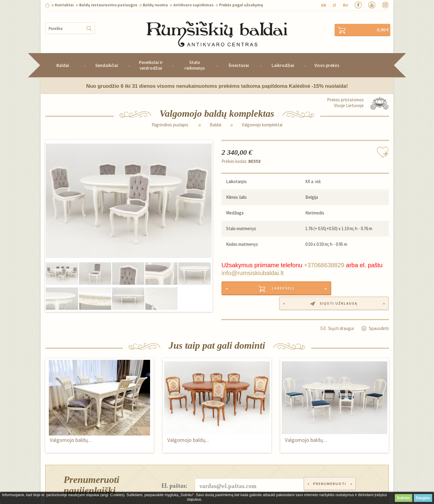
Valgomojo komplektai (262, 117)
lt (335, 5)
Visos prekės (327, 57)
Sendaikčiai (107, 57)
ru (346, 5)
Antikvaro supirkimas (193, 5)
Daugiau (423, 498)
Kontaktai (64, 5)
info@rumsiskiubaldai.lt (253, 265)
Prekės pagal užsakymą (241, 5)
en (324, 5)
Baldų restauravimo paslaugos (108, 5)
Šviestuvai (239, 57)
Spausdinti (379, 306)
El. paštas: (174, 464)
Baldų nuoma (155, 5)
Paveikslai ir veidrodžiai (151, 57)
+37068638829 (324, 257)
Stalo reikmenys (195, 57)
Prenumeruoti (331, 464)
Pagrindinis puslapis (170, 117)
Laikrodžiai (283, 57)
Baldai (63, 57)
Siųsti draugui (341, 306)
